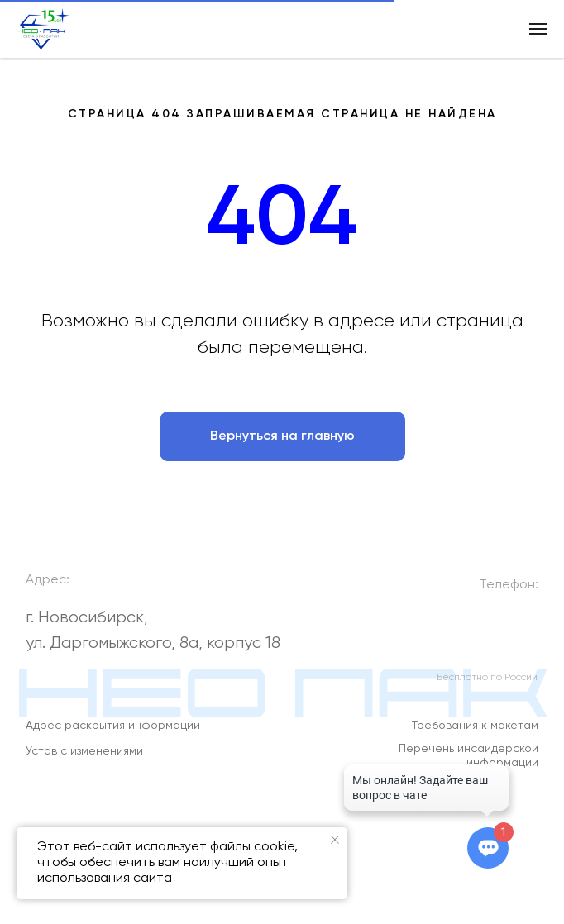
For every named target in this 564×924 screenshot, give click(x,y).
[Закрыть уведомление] (335, 840)
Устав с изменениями (84, 758)
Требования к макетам (475, 733)
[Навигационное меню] (538, 29)
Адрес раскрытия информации (113, 733)
